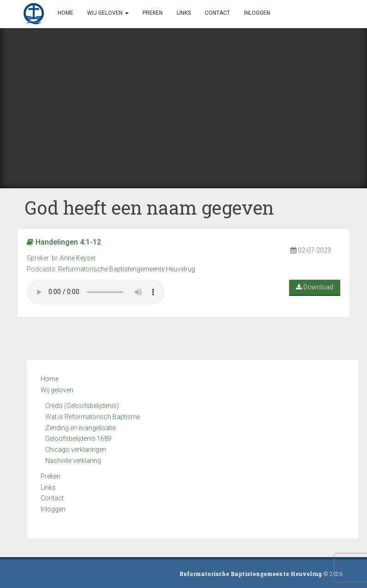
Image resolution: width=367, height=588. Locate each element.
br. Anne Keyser (74, 258)
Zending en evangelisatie (80, 428)
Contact (52, 498)
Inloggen (53, 509)
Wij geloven (57, 390)
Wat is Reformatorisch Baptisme (93, 417)
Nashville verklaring (73, 461)
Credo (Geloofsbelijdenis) (82, 406)
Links (48, 487)
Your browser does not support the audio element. (96, 292)
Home (50, 379)
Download (315, 287)
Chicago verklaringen (76, 450)
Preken (50, 476)
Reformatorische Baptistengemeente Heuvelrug (127, 269)
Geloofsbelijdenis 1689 (78, 438)
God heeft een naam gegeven (149, 207)
